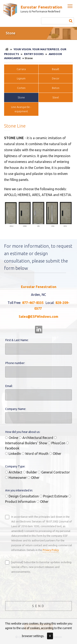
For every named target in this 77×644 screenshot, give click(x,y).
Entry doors (34, 54)
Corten (21, 88)
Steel (56, 97)
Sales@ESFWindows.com (38, 317)
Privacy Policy (51, 550)
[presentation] (36, 587)
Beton (56, 88)
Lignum (21, 78)
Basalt (56, 69)
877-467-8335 (33, 303)
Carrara (21, 69)
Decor (56, 78)
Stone (21, 97)
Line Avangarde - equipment (21, 109)
